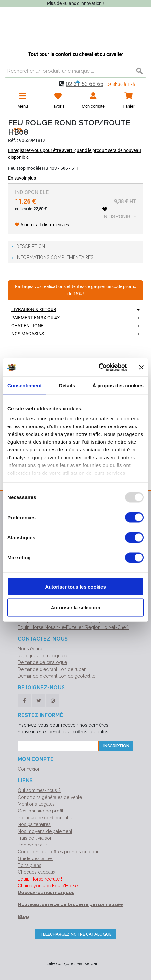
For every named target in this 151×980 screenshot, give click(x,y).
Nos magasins (28, 334)
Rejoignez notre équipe (42, 656)
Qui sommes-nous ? (39, 790)
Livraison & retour (34, 309)
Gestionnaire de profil (41, 811)
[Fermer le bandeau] (141, 367)
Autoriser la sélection (76, 607)
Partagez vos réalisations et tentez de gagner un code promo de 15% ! (76, 290)
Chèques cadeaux (37, 872)
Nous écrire (30, 649)
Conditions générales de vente (50, 797)
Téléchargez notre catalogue (76, 934)
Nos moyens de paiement (45, 831)
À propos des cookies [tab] (118, 385)
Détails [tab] (67, 385)
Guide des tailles (35, 858)
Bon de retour (32, 845)
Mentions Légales (36, 804)
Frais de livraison (35, 838)
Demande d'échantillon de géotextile (57, 676)
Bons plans (29, 865)
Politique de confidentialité (46, 818)
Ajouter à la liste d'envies (42, 225)
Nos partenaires (34, 824)
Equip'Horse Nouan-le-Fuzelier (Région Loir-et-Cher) (73, 627)
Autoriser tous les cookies (75, 586)
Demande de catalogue (42, 662)
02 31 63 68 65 (85, 84)
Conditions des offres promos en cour (58, 852)
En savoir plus (22, 178)
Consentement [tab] (24, 385)
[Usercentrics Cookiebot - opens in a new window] (99, 367)
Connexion (29, 769)
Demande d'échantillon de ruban (52, 669)
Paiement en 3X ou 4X (36, 318)
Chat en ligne (27, 326)
